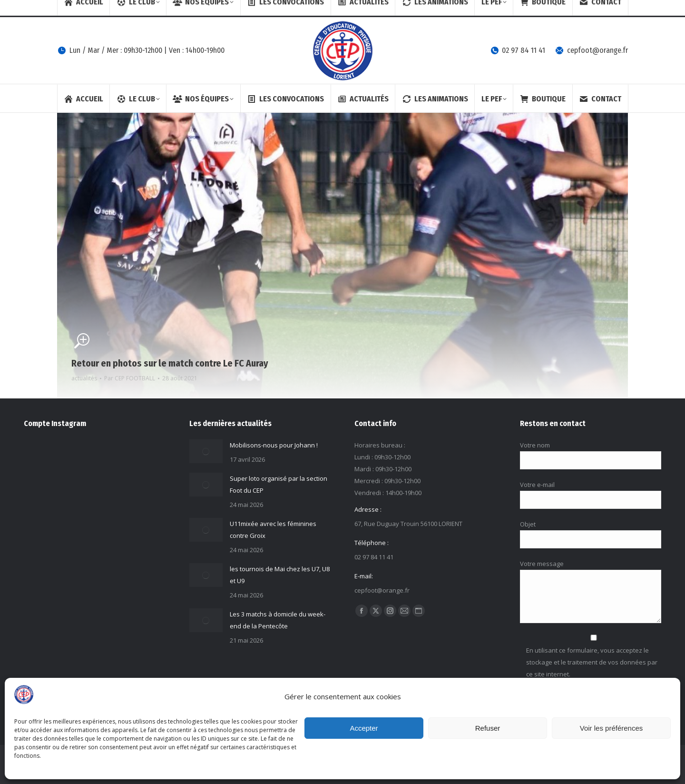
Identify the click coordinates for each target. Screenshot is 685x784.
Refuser (488, 728)
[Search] (544, 9)
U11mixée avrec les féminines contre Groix (273, 530)
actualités (84, 378)
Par (130, 378)
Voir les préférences (612, 728)
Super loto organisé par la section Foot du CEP (279, 484)
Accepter (364, 728)
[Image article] (206, 451)
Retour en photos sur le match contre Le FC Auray (170, 363)
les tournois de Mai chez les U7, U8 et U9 (280, 575)
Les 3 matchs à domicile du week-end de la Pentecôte (278, 620)
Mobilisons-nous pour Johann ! (274, 445)
